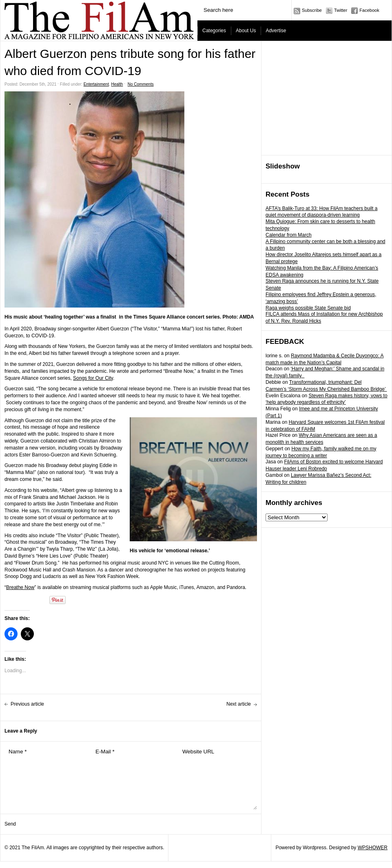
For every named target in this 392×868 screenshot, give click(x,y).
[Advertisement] (327, 98)
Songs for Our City (93, 378)
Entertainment (96, 84)
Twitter (341, 10)
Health (117, 84)
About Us (246, 31)
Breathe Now (20, 587)
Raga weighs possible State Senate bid (308, 308)
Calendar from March (289, 235)
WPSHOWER (373, 848)
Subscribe (312, 10)
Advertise (276, 31)
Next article (239, 704)
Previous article (27, 704)
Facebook (369, 10)
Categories (214, 31)
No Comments (141, 84)
